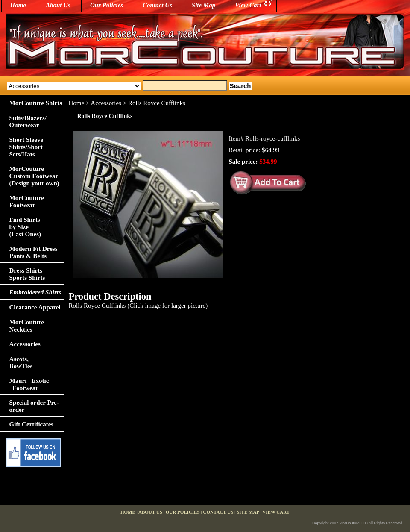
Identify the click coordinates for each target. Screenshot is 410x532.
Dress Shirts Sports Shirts (27, 274)
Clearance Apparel (35, 307)
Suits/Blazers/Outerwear (28, 122)
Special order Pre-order (34, 406)
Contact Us (157, 5)
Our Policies (107, 5)
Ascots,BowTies (21, 363)
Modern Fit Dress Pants (34, 252)
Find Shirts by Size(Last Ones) (25, 227)
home (18, 5)
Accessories (106, 103)
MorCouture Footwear (27, 201)
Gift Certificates (32, 424)
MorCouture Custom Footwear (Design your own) (34, 176)
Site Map (204, 5)
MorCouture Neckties (27, 326)
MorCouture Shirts (36, 103)
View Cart (248, 5)
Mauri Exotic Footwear (29, 384)
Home (77, 103)
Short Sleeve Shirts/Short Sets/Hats (26, 147)
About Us (58, 5)
